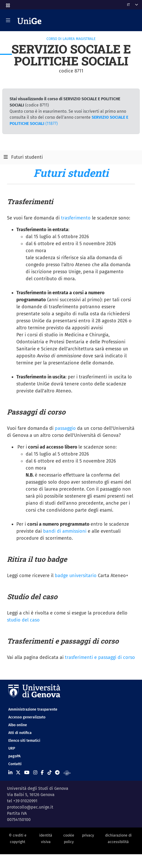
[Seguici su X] (18, 772)
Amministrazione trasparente (33, 709)
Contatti (15, 764)
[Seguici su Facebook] (42, 772)
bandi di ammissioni (65, 531)
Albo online (18, 725)
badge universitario (76, 576)
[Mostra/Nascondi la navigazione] (8, 20)
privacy (88, 835)
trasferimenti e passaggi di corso (100, 657)
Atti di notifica (20, 733)
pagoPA (14, 756)
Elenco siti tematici (24, 741)
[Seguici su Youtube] (27, 772)
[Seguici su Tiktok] (50, 772)
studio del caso (23, 620)
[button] (8, 4)
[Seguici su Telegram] (57, 772)
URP (12, 748)
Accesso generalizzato (27, 717)
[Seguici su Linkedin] (10, 772)
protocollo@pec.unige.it (30, 807)
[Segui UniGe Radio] (67, 772)
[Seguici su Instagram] (35, 772)
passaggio (65, 428)
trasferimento (76, 218)
